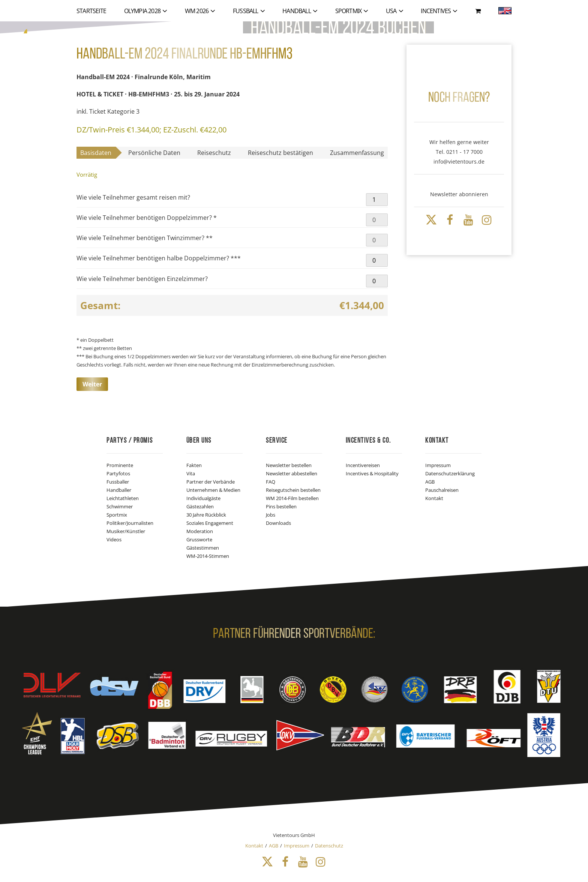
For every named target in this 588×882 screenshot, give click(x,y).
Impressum (438, 465)
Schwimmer (120, 506)
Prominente (120, 465)
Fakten (194, 465)
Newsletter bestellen (289, 465)
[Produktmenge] (377, 200)
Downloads (278, 523)
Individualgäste (203, 498)
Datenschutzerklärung (450, 473)
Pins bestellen (281, 506)
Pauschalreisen (442, 490)
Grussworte (199, 539)
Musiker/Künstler (126, 531)
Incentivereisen (363, 465)
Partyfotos (118, 473)
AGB (430, 482)
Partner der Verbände (211, 482)
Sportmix (117, 515)
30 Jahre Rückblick (206, 515)
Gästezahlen (200, 506)
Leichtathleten (123, 498)
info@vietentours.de (459, 162)
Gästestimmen (203, 548)
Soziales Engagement (210, 523)
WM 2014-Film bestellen (292, 498)
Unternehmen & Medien (213, 490)
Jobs (271, 515)
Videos (114, 539)
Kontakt (434, 498)
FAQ (271, 482)
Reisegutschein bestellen (293, 490)
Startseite (91, 11)
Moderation (200, 531)
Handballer (119, 490)
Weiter (92, 384)
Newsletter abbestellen (292, 473)
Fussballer (118, 482)
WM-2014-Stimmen (208, 556)
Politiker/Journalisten (130, 523)
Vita (191, 473)
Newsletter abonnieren (459, 194)
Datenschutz (329, 846)
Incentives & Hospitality (372, 473)
